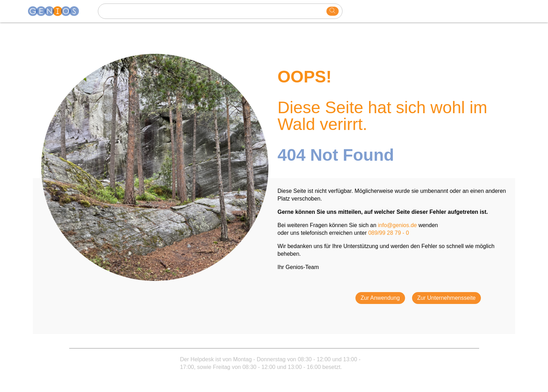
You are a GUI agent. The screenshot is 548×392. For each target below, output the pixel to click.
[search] (333, 11)
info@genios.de (397, 225)
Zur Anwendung (380, 298)
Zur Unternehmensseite (446, 298)
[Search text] (213, 11)
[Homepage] (58, 11)
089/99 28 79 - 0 (389, 233)
